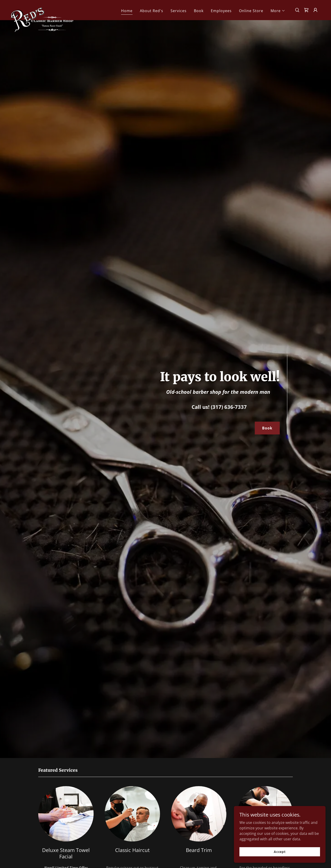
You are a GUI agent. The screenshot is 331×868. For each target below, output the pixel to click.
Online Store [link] (251, 11)
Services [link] (179, 11)
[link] (42, 9)
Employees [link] (221, 11)
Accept (280, 858)
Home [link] (127, 11)
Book (267, 428)
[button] (278, 11)
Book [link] (199, 11)
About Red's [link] (152, 11)
